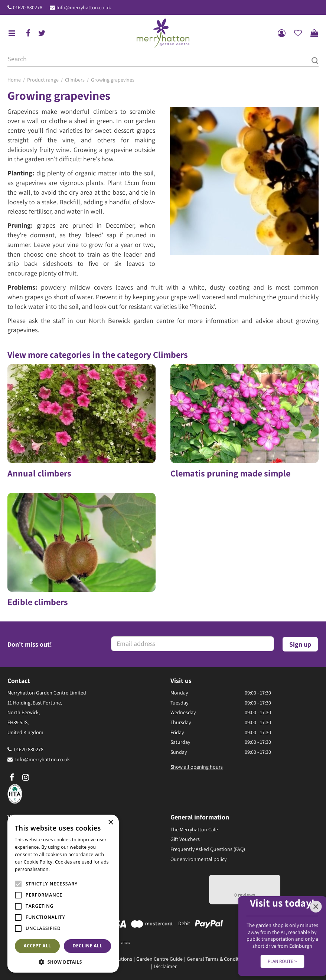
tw (42, 33)
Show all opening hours (197, 767)
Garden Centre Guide (159, 959)
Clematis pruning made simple (230, 473)
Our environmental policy (198, 859)
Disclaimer (165, 966)
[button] (63, 962)
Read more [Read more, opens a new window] (63, 869)
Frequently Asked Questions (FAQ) (208, 849)
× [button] (110, 823)
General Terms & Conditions (217, 959)
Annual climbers (39, 473)
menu (12, 33)
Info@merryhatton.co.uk (84, 7)
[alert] (63, 894)
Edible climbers (38, 602)
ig (26, 778)
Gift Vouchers (185, 839)
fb (28, 33)
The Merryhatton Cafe (194, 829)
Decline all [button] (88, 946)
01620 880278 (28, 7)
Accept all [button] (38, 946)
